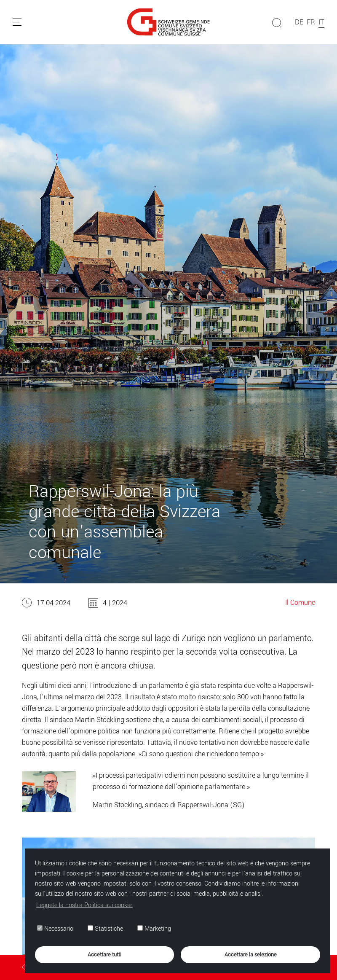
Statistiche (105, 929)
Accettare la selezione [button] (251, 954)
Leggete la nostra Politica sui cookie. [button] (84, 905)
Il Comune (300, 603)
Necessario (55, 929)
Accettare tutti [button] (104, 954)
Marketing (154, 929)
